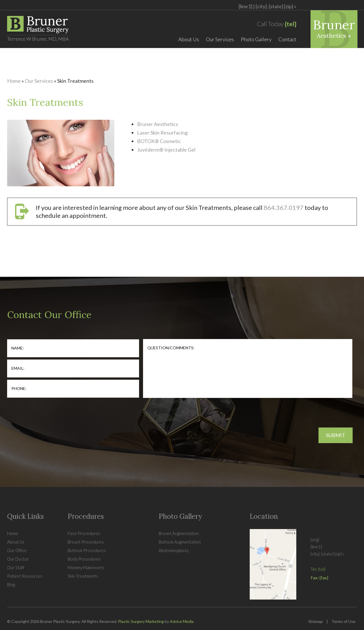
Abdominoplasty (174, 550)
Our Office (17, 550)
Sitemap (316, 621)
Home (14, 81)
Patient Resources (25, 576)
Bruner (334, 28)
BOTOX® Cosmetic (159, 141)
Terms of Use (344, 621)
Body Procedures (84, 559)
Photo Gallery (256, 39)
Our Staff (16, 567)
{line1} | (267, 6)
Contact (287, 39)
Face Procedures (84, 533)
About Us (189, 39)
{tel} (290, 24)
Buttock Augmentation (180, 542)
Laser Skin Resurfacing (162, 133)
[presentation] (50, 411)
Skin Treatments (83, 576)
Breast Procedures (86, 542)
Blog (11, 584)
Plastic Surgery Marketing (141, 621)
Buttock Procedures (87, 550)
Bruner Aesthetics (158, 124)
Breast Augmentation (179, 533)
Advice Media (182, 621)
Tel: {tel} (318, 569)
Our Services (220, 39)
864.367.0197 (284, 207)
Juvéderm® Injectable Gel (166, 150)
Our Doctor (18, 559)
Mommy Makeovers (86, 567)
